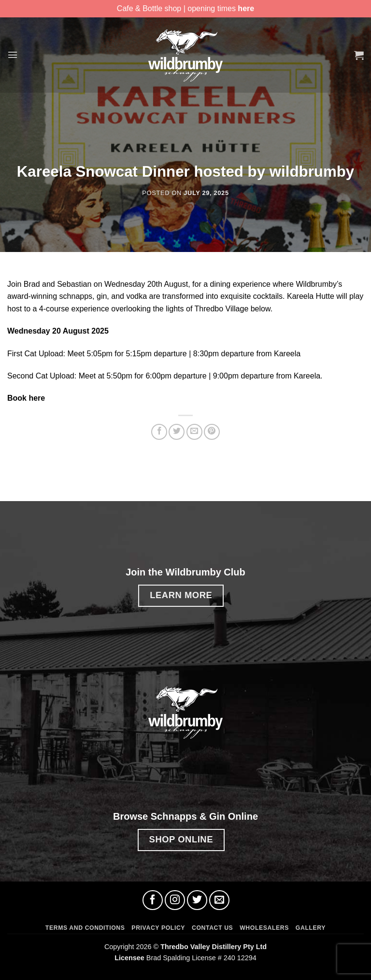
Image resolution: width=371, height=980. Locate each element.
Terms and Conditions (85, 928)
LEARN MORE (181, 595)
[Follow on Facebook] (153, 900)
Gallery (311, 928)
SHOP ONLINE (181, 839)
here (246, 8)
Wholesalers (264, 928)
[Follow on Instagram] (175, 900)
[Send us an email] (219, 900)
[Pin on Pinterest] (212, 432)
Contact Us (212, 928)
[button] (13, 55)
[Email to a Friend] (194, 432)
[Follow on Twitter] (197, 900)
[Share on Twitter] (177, 432)
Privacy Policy (158, 928)
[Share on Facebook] (159, 432)
